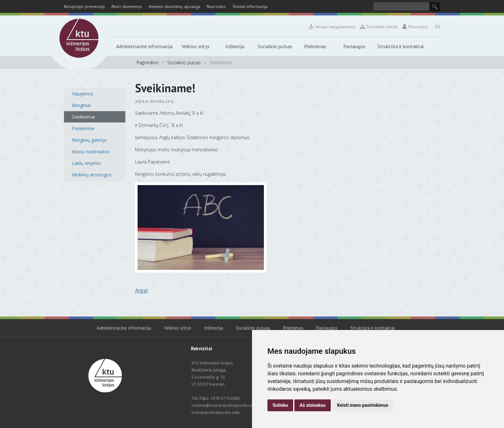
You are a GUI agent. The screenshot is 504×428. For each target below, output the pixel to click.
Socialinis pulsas (275, 46)
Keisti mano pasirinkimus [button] (363, 405)
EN (437, 27)
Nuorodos (216, 6)
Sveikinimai (83, 117)
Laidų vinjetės (86, 163)
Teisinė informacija (250, 6)
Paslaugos (354, 46)
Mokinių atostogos (92, 175)
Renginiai (81, 105)
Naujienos (83, 94)
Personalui (415, 27)
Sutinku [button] (280, 405)
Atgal (141, 290)
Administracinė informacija (144, 46)
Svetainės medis (379, 27)
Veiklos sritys (196, 46)
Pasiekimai (83, 128)
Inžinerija (235, 46)
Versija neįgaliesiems (332, 27)
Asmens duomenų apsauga (174, 6)
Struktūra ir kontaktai (401, 46)
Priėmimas (315, 46)
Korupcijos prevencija (84, 6)
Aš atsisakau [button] (313, 405)
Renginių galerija (89, 140)
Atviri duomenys (127, 6)
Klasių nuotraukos (91, 152)
